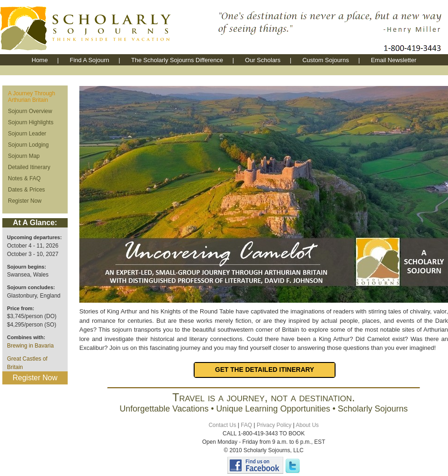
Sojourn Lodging (28, 145)
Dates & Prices (26, 190)
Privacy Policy (274, 425)
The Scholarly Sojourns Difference (177, 60)
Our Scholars (263, 60)
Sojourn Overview (30, 111)
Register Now (25, 201)
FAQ (246, 425)
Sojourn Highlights (31, 122)
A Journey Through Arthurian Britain (31, 97)
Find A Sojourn (89, 60)
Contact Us (222, 425)
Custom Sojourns (326, 60)
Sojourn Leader (27, 134)
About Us (307, 425)
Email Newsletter (394, 60)
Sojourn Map (24, 156)
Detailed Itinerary (29, 167)
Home (40, 60)
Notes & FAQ (24, 178)
